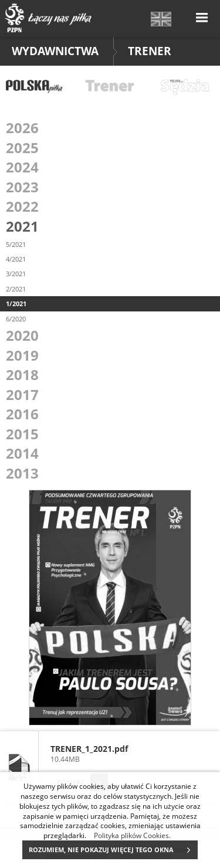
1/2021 (16, 304)
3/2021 (16, 274)
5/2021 (16, 244)
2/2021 (16, 289)
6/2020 (16, 319)
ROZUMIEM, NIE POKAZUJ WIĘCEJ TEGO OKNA (113, 850)
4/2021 (16, 259)
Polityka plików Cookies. (132, 835)
